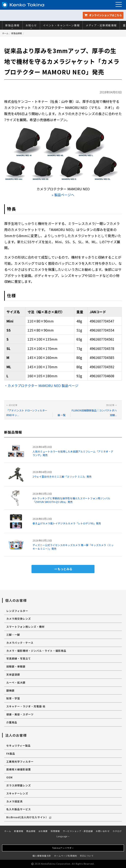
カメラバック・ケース (20, 643)
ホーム (5, 33)
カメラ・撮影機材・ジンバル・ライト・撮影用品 (36, 651)
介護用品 (12, 722)
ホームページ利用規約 (66, 856)
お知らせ (31, 26)
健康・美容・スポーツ (20, 714)
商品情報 (31, 831)
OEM (9, 777)
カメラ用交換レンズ (19, 619)
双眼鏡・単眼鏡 (16, 666)
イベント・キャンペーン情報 (61, 26)
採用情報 (55, 831)
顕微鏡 (10, 690)
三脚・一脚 (13, 635)
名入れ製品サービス (19, 809)
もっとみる (65, 569)
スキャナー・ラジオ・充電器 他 (26, 706)
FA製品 (11, 753)
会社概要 (43, 831)
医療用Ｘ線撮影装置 (19, 769)
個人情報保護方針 (42, 856)
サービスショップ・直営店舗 (78, 831)
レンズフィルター (17, 611)
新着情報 (19, 831)
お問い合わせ (103, 831)
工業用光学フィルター (20, 761)
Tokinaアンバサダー (63, 848)
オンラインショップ (103, 15)
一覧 (62, 415)
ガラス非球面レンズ (19, 785)
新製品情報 (12, 26)
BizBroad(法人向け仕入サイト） (29, 817)
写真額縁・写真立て (19, 658)
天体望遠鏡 (13, 674)
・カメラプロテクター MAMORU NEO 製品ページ (41, 386)
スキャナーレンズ (17, 793)
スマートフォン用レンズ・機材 (25, 627)
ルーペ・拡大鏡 (16, 682)
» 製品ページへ (63, 195)
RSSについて (87, 856)
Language (63, 836)
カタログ (117, 831)
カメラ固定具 (14, 801)
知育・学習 (13, 698)
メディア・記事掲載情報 (101, 26)
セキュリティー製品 (18, 745)
